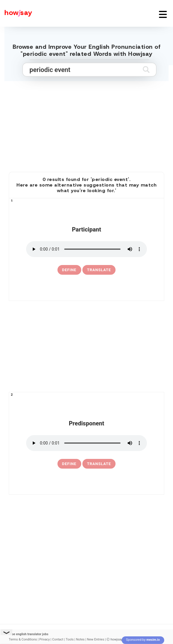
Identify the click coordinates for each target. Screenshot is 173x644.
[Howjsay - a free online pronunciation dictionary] (16, 13)
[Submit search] (146, 69)
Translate (99, 270)
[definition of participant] (69, 270)
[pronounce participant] (86, 249)
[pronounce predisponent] (86, 443)
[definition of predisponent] (69, 464)
